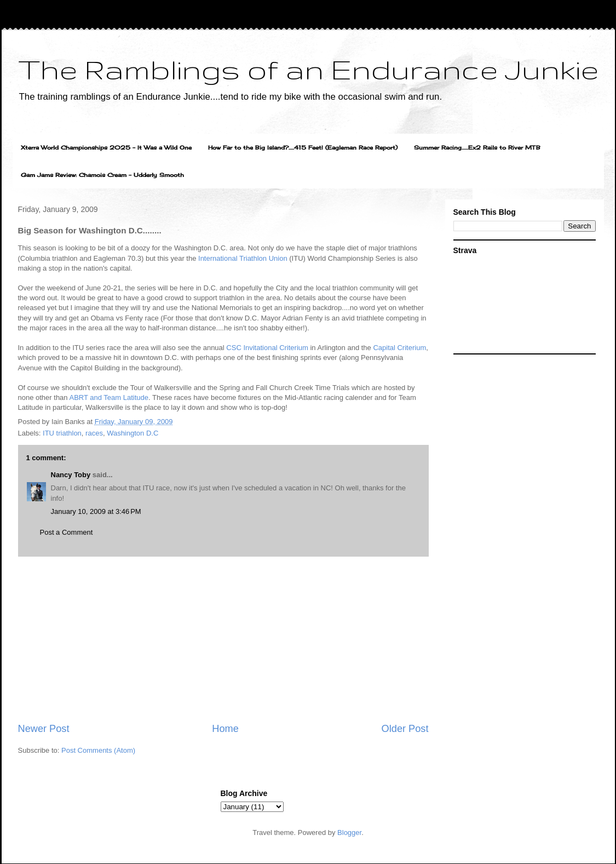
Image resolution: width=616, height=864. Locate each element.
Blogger (349, 832)
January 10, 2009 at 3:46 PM (96, 511)
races (94, 433)
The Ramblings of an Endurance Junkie (308, 69)
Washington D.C (133, 433)
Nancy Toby (71, 475)
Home (225, 729)
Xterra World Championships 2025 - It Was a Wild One (106, 147)
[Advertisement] (223, 639)
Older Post (405, 729)
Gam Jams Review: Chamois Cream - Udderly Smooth (102, 175)
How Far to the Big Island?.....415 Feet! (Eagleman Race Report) (303, 147)
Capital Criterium (399, 348)
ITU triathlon (62, 433)
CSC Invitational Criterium (268, 348)
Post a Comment (67, 532)
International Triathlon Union (243, 258)
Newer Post (44, 729)
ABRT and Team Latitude (109, 397)
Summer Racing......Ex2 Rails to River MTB (477, 147)
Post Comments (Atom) (98, 750)
